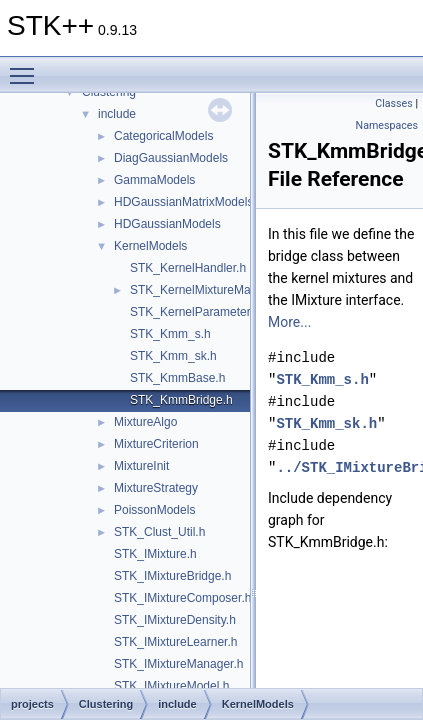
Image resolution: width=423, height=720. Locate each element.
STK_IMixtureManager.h (178, 664)
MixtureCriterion (156, 444)
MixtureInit (141, 466)
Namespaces (387, 125)
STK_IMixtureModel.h (171, 686)
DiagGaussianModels (171, 158)
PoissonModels (154, 510)
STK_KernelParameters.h (198, 312)
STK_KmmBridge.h (181, 400)
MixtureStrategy (156, 488)
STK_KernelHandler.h (188, 268)
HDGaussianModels (167, 224)
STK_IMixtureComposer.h (182, 598)
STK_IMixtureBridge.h (172, 576)
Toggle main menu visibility (27, 67)
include (117, 114)
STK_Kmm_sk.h (173, 356)
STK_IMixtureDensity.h (175, 620)
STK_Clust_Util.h (159, 532)
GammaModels (154, 180)
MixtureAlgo (145, 422)
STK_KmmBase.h (177, 378)
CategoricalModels (163, 136)
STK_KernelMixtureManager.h (210, 290)
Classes (393, 103)
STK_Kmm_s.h (170, 334)
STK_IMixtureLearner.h (175, 642)
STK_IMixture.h (155, 554)
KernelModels (150, 246)
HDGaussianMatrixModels (183, 202)
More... (289, 322)
